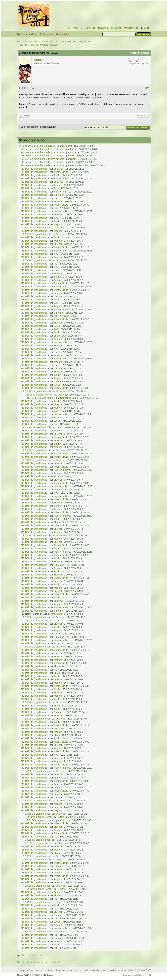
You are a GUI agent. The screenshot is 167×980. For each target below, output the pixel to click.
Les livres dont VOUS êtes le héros (51, 42)
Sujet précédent (29, 127)
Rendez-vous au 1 (25, 42)
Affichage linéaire (140, 53)
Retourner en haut (64, 970)
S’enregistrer (63, 34)
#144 (147, 88)
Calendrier (133, 28)
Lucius (74, 149)
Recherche (89, 28)
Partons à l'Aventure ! (78, 42)
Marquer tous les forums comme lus (117, 970)
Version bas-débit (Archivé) (87, 970)
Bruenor (58, 202)
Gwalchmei (59, 919)
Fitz (72, 156)
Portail (74, 28)
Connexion (48, 34)
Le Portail (50, 970)
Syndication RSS (143, 970)
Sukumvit (67, 146)
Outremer (59, 195)
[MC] (56, 218)
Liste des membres (111, 28)
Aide (147, 28)
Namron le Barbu (79, 165)
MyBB (26, 975)
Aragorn (58, 185)
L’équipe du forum (26, 970)
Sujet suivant (47, 127)
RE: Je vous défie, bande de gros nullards (42, 149)
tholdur (74, 152)
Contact (40, 970)
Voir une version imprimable (33, 955)
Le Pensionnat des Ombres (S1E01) (37, 146)
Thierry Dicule (61, 172)
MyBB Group (46, 975)
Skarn (37, 60)
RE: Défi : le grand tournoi (34, 169)
